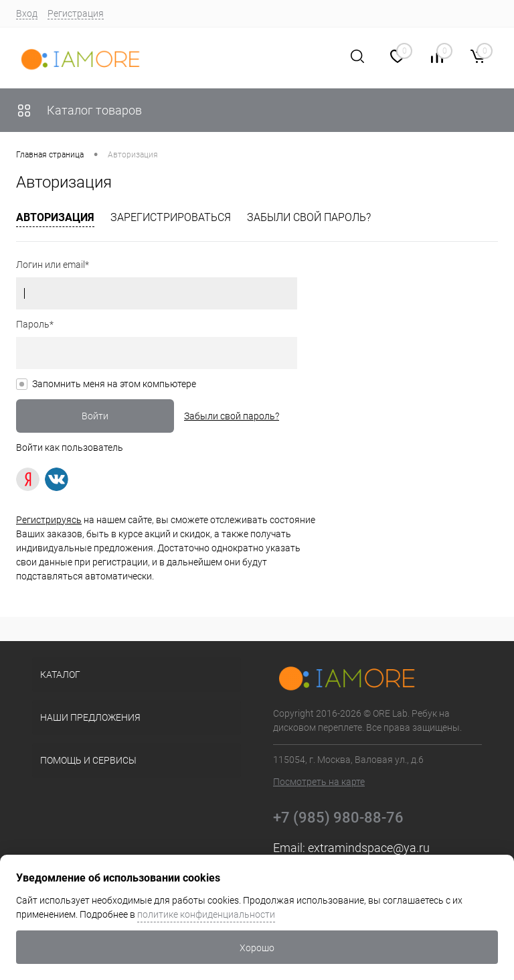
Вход (27, 13)
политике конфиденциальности (206, 914)
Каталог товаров (79, 110)
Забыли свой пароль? (309, 217)
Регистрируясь (49, 520)
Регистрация (76, 13)
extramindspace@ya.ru (369, 848)
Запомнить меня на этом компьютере (114, 384)
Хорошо (257, 948)
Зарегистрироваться (171, 217)
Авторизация (55, 217)
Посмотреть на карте (319, 782)
